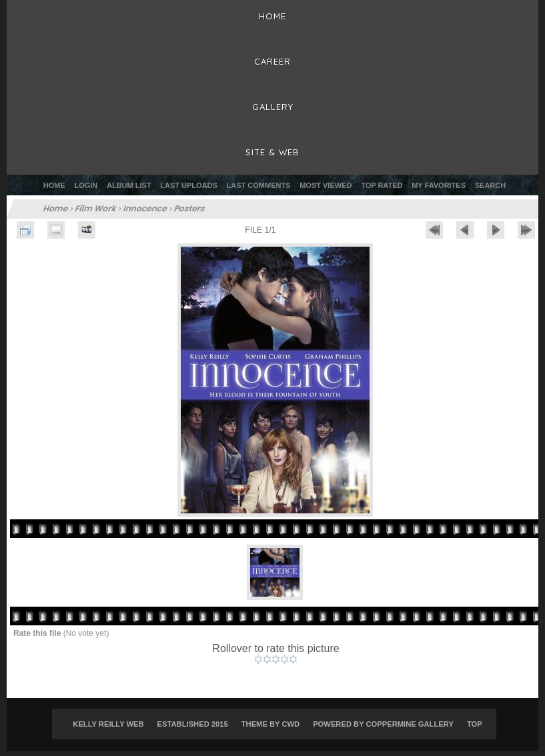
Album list (129, 185)
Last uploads (189, 185)
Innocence (145, 208)
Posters (189, 208)
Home (54, 185)
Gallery (273, 107)
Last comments (259, 185)
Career (272, 61)
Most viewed (326, 185)
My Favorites (439, 185)
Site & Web (272, 152)
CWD (291, 730)
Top (475, 730)
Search (490, 185)
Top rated (382, 185)
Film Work (96, 208)
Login (86, 185)
